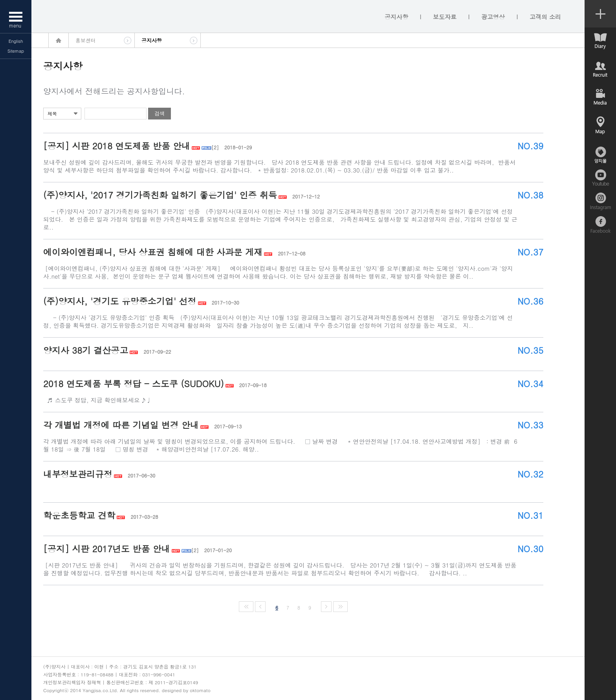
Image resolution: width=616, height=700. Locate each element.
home (59, 40)
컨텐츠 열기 (600, 14)
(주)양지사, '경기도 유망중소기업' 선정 (120, 301)
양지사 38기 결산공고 (86, 350)
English (16, 41)
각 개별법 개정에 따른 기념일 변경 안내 (121, 425)
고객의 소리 (545, 17)
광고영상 (493, 17)
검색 (159, 113)
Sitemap (16, 51)
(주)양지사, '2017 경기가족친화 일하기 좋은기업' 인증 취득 (160, 195)
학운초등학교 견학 (79, 515)
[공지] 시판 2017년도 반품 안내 (107, 548)
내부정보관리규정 (78, 474)
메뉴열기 (16, 17)
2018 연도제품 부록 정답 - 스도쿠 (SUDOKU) (134, 383)
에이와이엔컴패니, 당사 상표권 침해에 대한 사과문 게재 (153, 252)
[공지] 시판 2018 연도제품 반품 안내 (117, 146)
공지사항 (396, 17)
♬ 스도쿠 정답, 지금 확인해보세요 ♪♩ (113, 400)
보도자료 (445, 17)
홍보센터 (86, 40)
